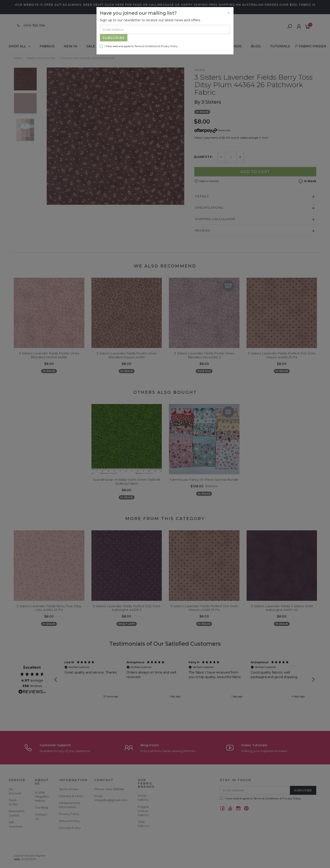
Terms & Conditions (146, 46)
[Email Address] (165, 30)
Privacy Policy (169, 46)
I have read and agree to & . (139, 46)
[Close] (229, 13)
